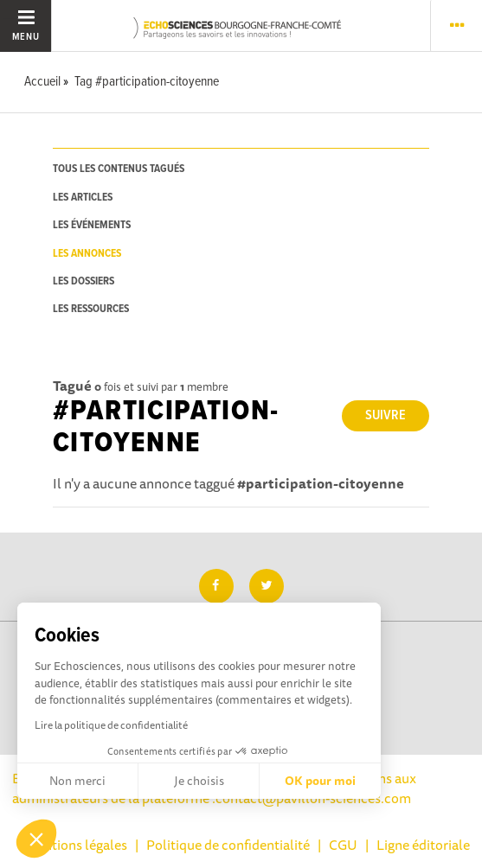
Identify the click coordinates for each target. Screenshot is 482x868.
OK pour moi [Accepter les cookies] (320, 781)
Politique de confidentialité (228, 845)
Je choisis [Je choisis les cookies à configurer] (199, 781)
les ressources (91, 309)
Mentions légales (76, 845)
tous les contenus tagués (119, 169)
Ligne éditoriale (423, 845)
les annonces (87, 254)
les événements (92, 225)
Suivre (386, 415)
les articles (83, 198)
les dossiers (84, 281)
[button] (36, 839)
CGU (343, 845)
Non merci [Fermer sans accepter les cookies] (77, 781)
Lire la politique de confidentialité (111, 725)
